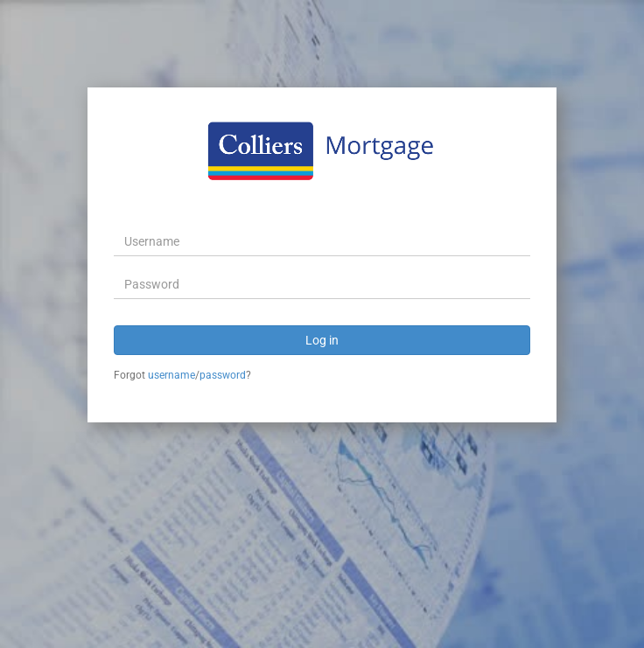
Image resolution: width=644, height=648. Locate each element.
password (223, 375)
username (171, 375)
